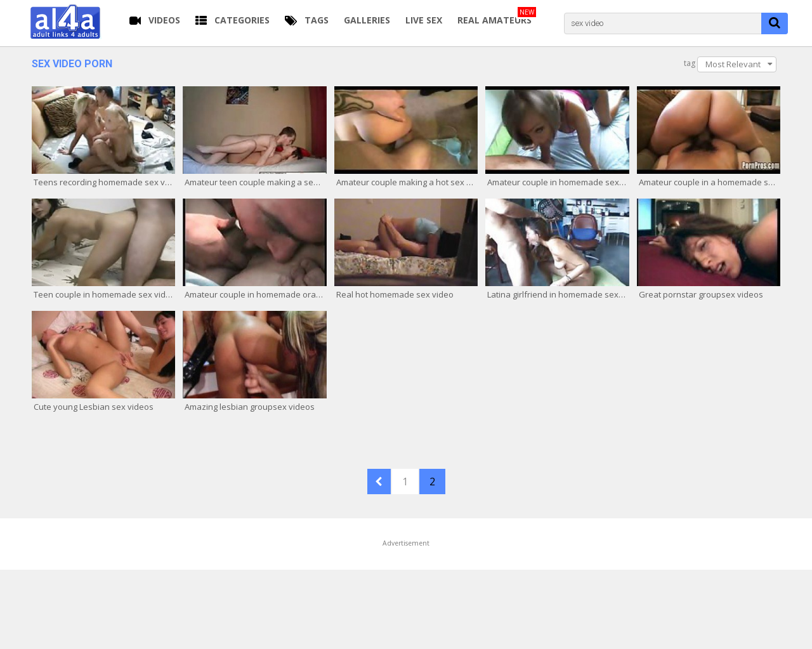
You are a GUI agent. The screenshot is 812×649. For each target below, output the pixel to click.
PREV (379, 482)
